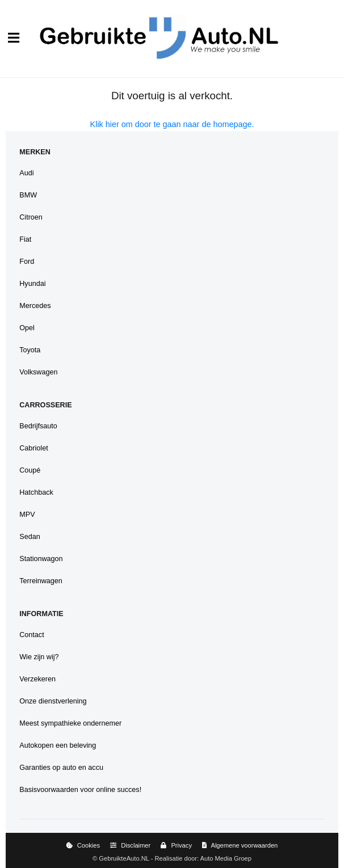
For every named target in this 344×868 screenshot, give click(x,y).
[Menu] (14, 38)
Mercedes (35, 306)
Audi (26, 173)
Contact (32, 635)
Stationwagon (41, 559)
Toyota (30, 350)
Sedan (30, 537)
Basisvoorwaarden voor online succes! (80, 790)
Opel (27, 328)
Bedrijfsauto (38, 426)
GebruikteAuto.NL (124, 858)
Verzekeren (37, 679)
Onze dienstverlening (53, 701)
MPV (27, 515)
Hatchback (36, 492)
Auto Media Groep (226, 858)
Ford (27, 262)
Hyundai (32, 284)
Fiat (25, 239)
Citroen (31, 217)
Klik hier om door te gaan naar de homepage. (172, 124)
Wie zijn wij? (39, 657)
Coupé (30, 470)
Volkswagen (38, 372)
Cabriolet (33, 448)
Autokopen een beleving (58, 745)
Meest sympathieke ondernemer (70, 723)
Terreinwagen (41, 581)
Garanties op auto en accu (61, 768)
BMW (28, 195)
